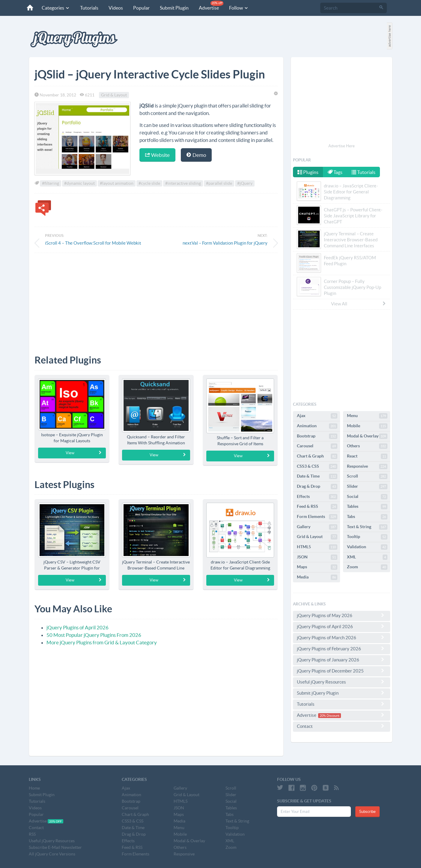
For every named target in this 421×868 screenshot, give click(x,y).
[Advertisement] (156, 299)
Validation (367, 547)
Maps (317, 567)
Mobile (367, 426)
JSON (317, 557)
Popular (140, 8)
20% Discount (330, 716)
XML (367, 557)
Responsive (367, 466)
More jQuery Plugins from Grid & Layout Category (102, 642)
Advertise (210, 6)
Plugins (308, 172)
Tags (336, 172)
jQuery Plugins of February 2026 (342, 649)
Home (34, 788)
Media (317, 577)
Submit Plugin (173, 8)
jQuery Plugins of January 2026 (342, 660)
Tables (367, 507)
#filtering (51, 183)
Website (157, 155)
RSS (32, 834)
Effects (317, 497)
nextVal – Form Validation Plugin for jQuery (225, 243)
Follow (238, 8)
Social (367, 497)
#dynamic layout (79, 183)
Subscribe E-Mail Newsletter (55, 847)
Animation (317, 426)
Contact (342, 726)
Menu (367, 416)
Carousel (317, 446)
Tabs (367, 517)
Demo (196, 155)
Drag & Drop (317, 487)
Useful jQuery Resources (342, 682)
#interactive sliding (183, 183)
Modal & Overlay (367, 436)
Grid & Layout (114, 95)
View (84, 453)
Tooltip (367, 537)
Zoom (367, 567)
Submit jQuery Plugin (342, 693)
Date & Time (317, 476)
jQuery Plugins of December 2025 (342, 671)
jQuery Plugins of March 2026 (342, 637)
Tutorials (88, 8)
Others (367, 446)
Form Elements (317, 517)
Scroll (367, 476)
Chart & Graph (317, 456)
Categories (55, 8)
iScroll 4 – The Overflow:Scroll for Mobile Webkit (93, 243)
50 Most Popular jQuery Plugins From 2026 (94, 635)
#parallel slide (219, 183)
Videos (115, 8)
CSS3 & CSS (317, 466)
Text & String (367, 527)
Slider (367, 487)
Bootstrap (317, 436)
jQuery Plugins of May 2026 (342, 615)
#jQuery (245, 183)
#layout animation (117, 183)
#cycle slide (149, 183)
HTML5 (317, 547)
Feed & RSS (317, 507)
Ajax (317, 416)
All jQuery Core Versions (52, 854)
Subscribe (367, 812)
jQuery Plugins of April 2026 (78, 627)
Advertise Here (342, 146)
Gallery (317, 527)
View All (359, 304)
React (367, 456)
